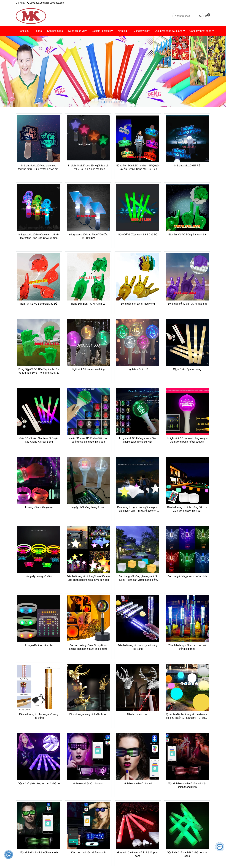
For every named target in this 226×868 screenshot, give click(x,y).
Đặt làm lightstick (102, 31)
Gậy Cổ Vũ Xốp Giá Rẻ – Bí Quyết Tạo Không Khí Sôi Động (39, 440)
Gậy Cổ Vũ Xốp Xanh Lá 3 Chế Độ (138, 235)
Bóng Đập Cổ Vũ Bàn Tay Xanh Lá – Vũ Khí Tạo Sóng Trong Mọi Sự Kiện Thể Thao (39, 371)
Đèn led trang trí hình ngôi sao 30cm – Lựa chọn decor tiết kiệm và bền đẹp (88, 578)
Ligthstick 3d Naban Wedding (88, 369)
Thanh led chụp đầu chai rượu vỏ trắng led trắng (187, 647)
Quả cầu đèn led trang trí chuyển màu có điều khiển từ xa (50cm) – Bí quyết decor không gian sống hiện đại (187, 716)
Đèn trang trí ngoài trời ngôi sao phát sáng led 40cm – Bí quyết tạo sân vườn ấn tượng (138, 509)
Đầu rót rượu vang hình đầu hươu (88, 714)
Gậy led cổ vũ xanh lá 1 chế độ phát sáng (187, 854)
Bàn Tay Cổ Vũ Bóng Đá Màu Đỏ (39, 304)
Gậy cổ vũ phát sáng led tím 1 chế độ (39, 784)
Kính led (123, 31)
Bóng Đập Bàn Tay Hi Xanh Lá (88, 304)
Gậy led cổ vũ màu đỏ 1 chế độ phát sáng (138, 854)
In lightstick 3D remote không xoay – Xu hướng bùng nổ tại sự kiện (187, 440)
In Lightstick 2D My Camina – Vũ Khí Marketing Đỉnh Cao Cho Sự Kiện (39, 236)
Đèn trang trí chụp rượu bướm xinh (187, 576)
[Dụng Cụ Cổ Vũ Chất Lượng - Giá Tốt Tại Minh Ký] (207, 16)
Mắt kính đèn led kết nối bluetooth (39, 853)
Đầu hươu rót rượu (138, 714)
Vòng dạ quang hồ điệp (39, 576)
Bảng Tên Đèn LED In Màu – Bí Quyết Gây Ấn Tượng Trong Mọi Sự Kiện (138, 167)
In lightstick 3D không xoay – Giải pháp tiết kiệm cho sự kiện (138, 440)
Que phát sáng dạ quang (170, 31)
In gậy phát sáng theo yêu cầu (88, 507)
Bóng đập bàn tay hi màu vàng (138, 304)
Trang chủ (24, 31)
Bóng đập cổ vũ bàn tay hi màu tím (187, 304)
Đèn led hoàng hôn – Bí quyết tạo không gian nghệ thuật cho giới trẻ (88, 647)
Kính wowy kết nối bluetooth (88, 784)
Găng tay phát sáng (202, 31)
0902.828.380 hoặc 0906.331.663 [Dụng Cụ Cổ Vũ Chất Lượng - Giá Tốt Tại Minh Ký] (45, 3)
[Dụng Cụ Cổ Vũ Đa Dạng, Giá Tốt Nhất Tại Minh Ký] (31, 16)
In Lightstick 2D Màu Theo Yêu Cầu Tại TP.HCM (88, 236)
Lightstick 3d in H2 (138, 369)
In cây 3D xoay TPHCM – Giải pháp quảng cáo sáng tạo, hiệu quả (88, 440)
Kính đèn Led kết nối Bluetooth (88, 853)
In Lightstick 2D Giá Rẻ (187, 166)
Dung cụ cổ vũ (78, 31)
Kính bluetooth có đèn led (138, 784)
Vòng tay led (142, 31)
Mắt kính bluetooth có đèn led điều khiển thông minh (187, 785)
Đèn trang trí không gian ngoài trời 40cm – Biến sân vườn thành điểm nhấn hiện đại (138, 578)
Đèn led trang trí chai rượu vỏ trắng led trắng (138, 647)
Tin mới (38, 31)
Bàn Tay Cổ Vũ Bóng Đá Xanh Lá (187, 235)
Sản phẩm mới (55, 31)
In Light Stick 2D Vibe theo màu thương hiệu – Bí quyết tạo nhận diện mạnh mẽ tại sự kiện (39, 168)
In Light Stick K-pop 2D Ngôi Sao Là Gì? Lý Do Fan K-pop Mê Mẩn (88, 167)
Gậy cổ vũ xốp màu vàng (187, 369)
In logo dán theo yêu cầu (39, 645)
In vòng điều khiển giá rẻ (39, 507)
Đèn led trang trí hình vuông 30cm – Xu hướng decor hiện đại (187, 509)
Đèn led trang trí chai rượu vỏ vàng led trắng (39, 716)
